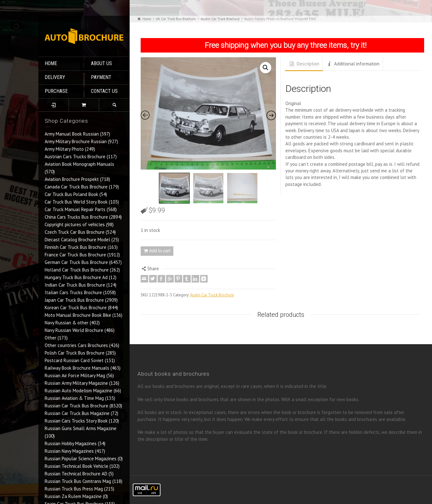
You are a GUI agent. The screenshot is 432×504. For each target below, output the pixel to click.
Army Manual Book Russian (72, 134)
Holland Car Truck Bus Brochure (77, 270)
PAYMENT (101, 77)
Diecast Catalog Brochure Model (77, 240)
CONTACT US (104, 91)
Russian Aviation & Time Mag (74, 398)
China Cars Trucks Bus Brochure (76, 217)
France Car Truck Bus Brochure (75, 255)
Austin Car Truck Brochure (212, 295)
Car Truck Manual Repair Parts (75, 209)
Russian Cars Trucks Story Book (76, 421)
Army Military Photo (64, 149)
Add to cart (160, 251)
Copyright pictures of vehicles (75, 224)
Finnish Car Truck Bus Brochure (76, 247)
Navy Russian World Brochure (74, 330)
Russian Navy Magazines (69, 451)
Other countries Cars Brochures (76, 345)
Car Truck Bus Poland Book (71, 194)
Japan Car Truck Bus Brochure (74, 300)
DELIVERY (55, 77)
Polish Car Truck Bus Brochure (75, 353)
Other (50, 338)
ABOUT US (101, 63)
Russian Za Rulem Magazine (73, 496)
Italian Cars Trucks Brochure (73, 292)
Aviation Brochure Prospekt (72, 179)
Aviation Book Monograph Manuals (79, 164)
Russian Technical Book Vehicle (76, 466)
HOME (51, 63)
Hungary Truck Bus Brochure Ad (76, 277)
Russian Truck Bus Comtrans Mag (78, 481)
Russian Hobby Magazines (71, 443)
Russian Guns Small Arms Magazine (81, 428)
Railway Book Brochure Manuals (77, 368)
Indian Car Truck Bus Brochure (75, 285)
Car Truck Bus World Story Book (76, 202)
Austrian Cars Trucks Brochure (75, 157)
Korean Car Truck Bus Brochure (76, 308)
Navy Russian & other (67, 323)
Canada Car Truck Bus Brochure (76, 187)
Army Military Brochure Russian (76, 141)
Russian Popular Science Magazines (81, 459)
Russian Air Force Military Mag (75, 375)
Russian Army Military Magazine (76, 383)
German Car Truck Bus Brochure (76, 262)
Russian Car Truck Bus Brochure (76, 406)
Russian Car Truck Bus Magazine (77, 413)
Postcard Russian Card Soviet (74, 360)
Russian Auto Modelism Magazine (79, 391)
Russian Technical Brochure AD (76, 474)
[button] (266, 68)
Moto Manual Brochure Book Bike (78, 315)
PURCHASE (56, 91)
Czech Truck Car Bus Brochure (75, 232)
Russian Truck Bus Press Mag (74, 489)
